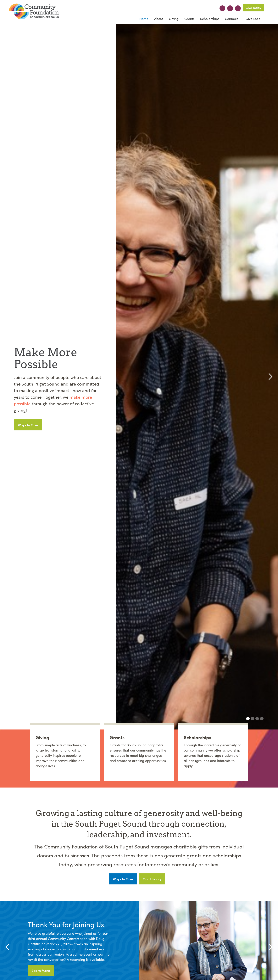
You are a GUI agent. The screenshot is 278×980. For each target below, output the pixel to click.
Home (144, 19)
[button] (159, 19)
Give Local (253, 19)
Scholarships (210, 19)
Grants (189, 19)
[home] (34, 12)
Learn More (41, 970)
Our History (152, 879)
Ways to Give (28, 425)
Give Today (253, 8)
